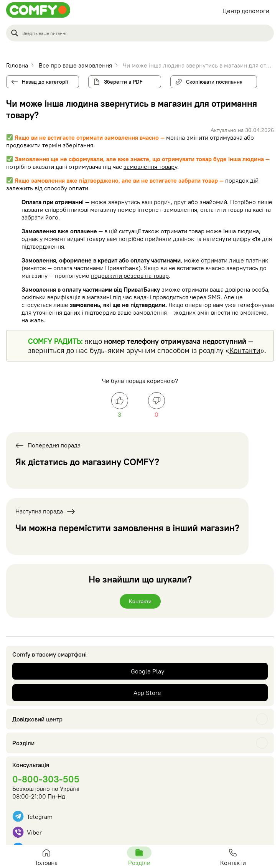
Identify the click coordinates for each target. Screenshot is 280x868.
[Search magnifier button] (15, 33)
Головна (46, 856)
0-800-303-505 (46, 779)
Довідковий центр (37, 719)
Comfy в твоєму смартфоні (49, 654)
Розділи (23, 743)
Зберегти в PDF (123, 82)
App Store (147, 693)
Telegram (32, 816)
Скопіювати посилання (211, 80)
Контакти (245, 350)
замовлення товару (150, 167)
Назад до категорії (45, 82)
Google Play (147, 671)
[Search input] (146, 33)
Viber (27, 832)
